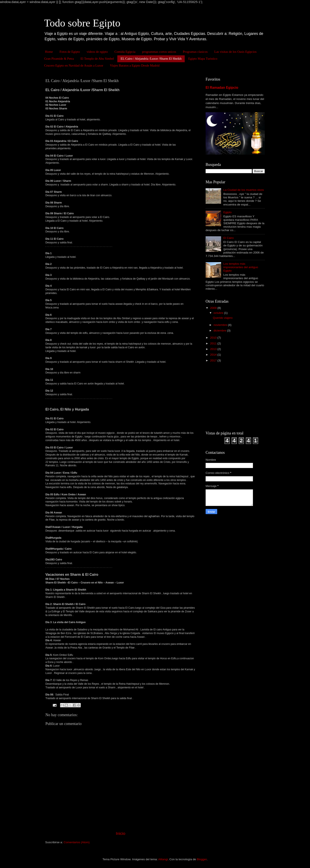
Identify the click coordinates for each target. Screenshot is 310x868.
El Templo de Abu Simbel (97, 59)
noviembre (221, 325)
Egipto (227, 212)
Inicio (121, 833)
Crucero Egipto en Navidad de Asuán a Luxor (74, 65)
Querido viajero (223, 318)
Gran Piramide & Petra (59, 59)
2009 (214, 308)
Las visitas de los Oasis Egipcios (236, 52)
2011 (214, 343)
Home (49, 52)
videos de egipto (97, 52)
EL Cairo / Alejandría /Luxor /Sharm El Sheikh (151, 59)
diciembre (220, 331)
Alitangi (163, 859)
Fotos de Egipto (70, 52)
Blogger (202, 859)
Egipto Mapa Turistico (203, 59)
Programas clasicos (195, 52)
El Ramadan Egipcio (222, 88)
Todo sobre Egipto (82, 23)
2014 (214, 355)
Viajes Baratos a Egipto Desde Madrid (135, 65)
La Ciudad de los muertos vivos (243, 190)
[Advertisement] (232, 396)
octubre (219, 313)
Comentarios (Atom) (77, 842)
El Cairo (228, 238)
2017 (214, 360)
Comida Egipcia (125, 52)
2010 (214, 338)
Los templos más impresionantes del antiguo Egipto (241, 267)
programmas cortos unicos (159, 52)
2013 (214, 349)
